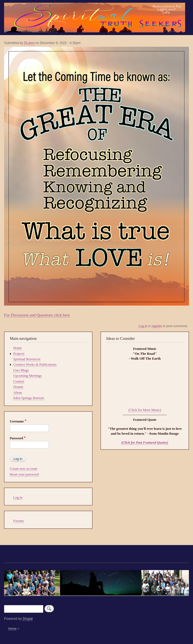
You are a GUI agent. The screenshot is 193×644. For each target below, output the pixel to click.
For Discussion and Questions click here (37, 315)
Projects (19, 354)
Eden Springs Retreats (29, 398)
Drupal (28, 619)
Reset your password (24, 474)
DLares (29, 43)
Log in (143, 326)
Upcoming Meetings (28, 376)
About (18, 393)
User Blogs (21, 370)
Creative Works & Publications (35, 365)
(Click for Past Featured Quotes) (145, 443)
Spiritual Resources (27, 359)
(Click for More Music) (145, 410)
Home (18, 348)
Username (17, 421)
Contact (19, 381)
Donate (18, 387)
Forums (19, 521)
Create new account (24, 469)
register (157, 326)
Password (16, 438)
